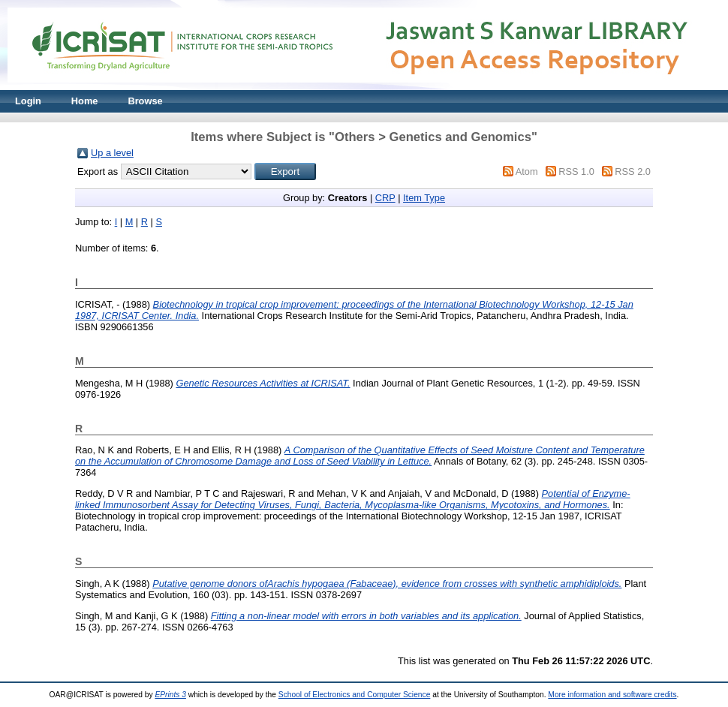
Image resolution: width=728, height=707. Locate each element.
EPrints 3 (170, 695)
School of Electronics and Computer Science (355, 695)
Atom (527, 171)
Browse (145, 101)
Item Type (424, 198)
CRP (385, 198)
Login (28, 101)
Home (85, 101)
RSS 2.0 (633, 171)
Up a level (112, 153)
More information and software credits (612, 695)
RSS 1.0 (576, 171)
